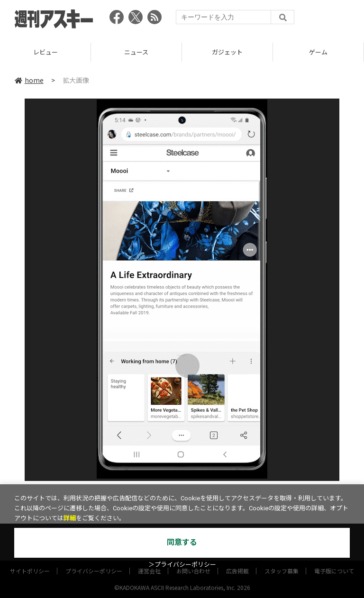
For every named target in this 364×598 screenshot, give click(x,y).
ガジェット (227, 52)
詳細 (70, 518)
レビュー (45, 52)
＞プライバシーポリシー (182, 565)
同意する (182, 542)
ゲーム (318, 52)
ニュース (136, 52)
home (29, 80)
